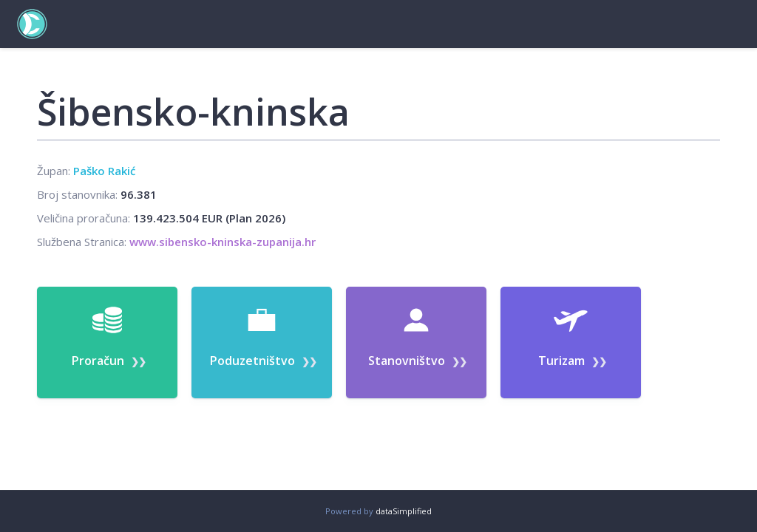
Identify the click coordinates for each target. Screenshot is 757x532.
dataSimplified (404, 511)
